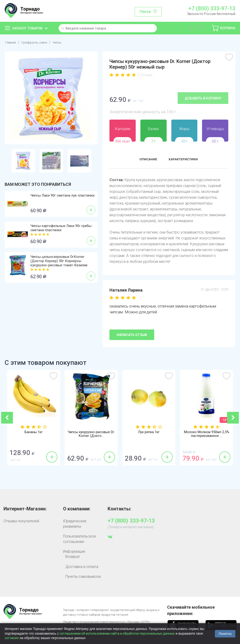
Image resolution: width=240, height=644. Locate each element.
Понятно (225, 634)
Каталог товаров (27, 28)
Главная (12, 42)
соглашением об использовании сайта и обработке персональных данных (117, 633)
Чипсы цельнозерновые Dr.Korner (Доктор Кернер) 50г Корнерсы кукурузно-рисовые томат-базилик (59, 261)
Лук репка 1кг (149, 432)
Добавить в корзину (203, 98)
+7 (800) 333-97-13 (212, 9)
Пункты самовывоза (83, 576)
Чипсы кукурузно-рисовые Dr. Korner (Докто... (91, 435)
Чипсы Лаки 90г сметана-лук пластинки (62, 195)
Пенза (145, 12)
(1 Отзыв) (145, 75)
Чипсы (67, 42)
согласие (12, 638)
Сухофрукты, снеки (40, 42)
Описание (144, 160)
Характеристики (186, 160)
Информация (74, 551)
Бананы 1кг (34, 432)
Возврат (73, 557)
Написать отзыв (132, 335)
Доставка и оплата (82, 566)
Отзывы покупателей (21, 521)
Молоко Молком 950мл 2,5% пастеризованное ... (207, 435)
